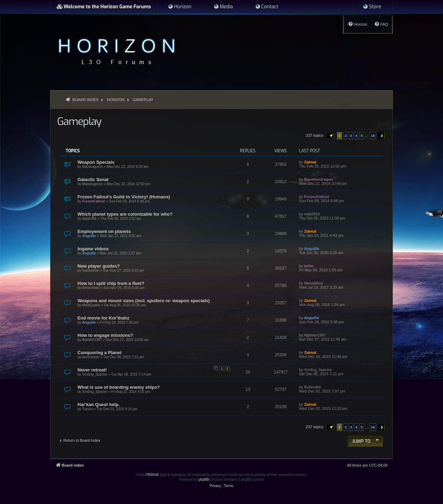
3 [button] (351, 136)
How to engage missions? (105, 335)
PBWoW (152, 475)
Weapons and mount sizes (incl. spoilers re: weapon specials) (144, 301)
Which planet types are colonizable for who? (125, 214)
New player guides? (99, 266)
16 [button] (373, 136)
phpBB (204, 480)
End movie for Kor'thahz (103, 318)
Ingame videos (93, 249)
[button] (330, 136)
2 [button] (346, 136)
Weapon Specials (96, 162)
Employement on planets (104, 231)
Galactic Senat (93, 179)
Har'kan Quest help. (99, 404)
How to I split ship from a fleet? (111, 283)
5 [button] (362, 136)
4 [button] (356, 136)
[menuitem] (180, 7)
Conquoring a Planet (100, 353)
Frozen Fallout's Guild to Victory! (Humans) (124, 197)
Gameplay (79, 121)
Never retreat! (92, 370)
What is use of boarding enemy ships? (119, 387)
